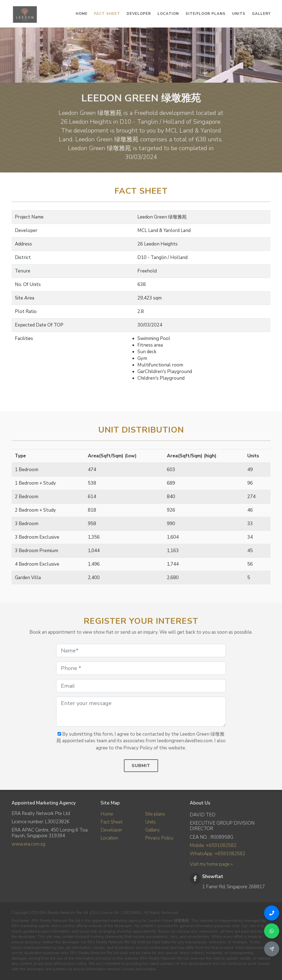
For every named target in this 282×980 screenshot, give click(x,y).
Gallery (152, 830)
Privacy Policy (159, 838)
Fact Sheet (112, 822)
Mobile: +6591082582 (213, 845)
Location (109, 838)
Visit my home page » (211, 864)
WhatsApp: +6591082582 (217, 854)
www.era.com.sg (28, 844)
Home (107, 814)
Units (150, 822)
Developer (111, 830)
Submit (141, 766)
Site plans (155, 814)
